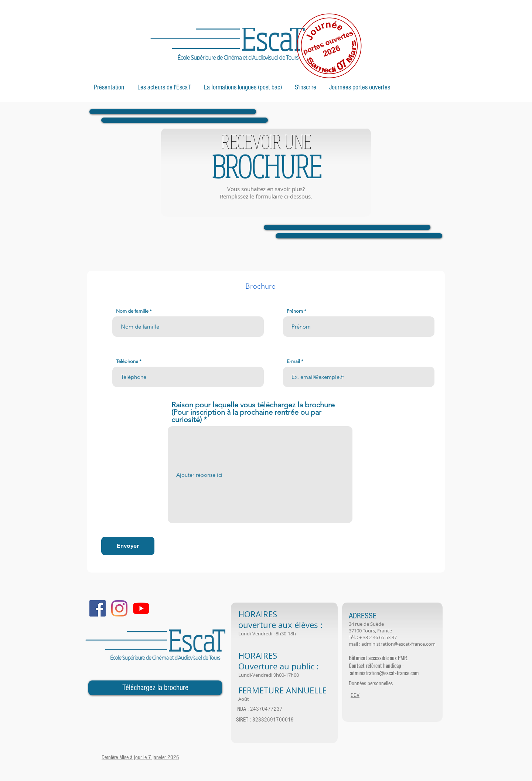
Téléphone (127, 361)
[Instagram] (119, 608)
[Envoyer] (128, 546)
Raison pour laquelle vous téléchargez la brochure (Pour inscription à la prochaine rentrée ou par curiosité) (253, 412)
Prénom (295, 311)
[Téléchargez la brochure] (155, 688)
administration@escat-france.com (398, 644)
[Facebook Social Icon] (98, 608)
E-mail (293, 361)
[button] (109, 88)
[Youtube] (141, 608)
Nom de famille (132, 311)
